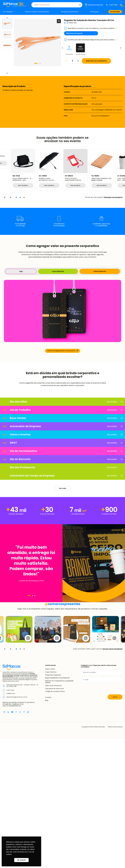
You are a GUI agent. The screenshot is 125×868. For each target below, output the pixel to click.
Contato (48, 826)
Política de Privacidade (115, 856)
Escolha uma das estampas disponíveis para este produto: (91, 40)
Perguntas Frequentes (53, 804)
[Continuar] (10, 778)
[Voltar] (5, 778)
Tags (21, 271)
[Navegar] (29, 655)
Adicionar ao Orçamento (96, 61)
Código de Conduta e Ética (55, 821)
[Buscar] (80, 5)
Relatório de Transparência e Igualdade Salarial (59, 811)
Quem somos (50, 798)
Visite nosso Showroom (53, 815)
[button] (36, 63)
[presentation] (96, 817)
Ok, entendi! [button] (21, 860)
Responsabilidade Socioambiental (57, 807)
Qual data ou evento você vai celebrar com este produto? (91, 28)
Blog (47, 829)
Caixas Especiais (100, 271)
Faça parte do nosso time (54, 818)
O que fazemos (51, 801)
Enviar (115, 826)
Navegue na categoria (113, 197)
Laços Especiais (58, 271)
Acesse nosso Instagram (112, 778)
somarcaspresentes (63, 733)
